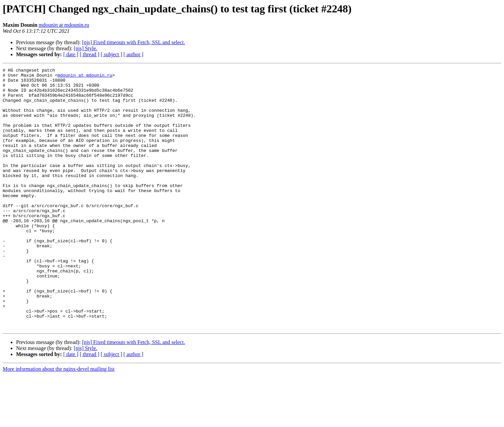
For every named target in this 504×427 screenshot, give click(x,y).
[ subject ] (111, 54)
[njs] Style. (85, 48)
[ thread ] (90, 54)
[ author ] (134, 54)
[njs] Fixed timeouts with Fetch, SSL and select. (133, 42)
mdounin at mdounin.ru (64, 25)
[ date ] (71, 54)
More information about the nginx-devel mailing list (59, 421)
